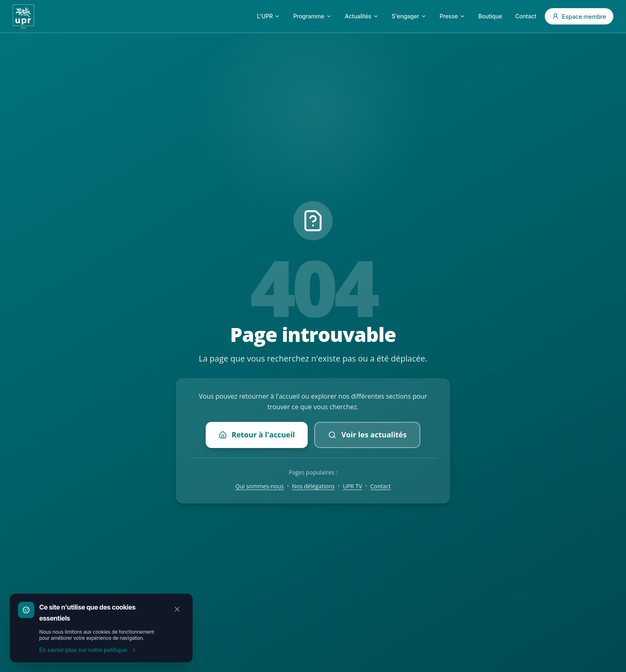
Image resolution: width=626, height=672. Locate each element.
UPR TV (352, 486)
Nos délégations (314, 486)
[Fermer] (177, 609)
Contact (380, 486)
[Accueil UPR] (23, 16)
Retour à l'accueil (257, 435)
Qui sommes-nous (260, 486)
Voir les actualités (367, 435)
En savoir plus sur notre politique (88, 650)
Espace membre (579, 17)
